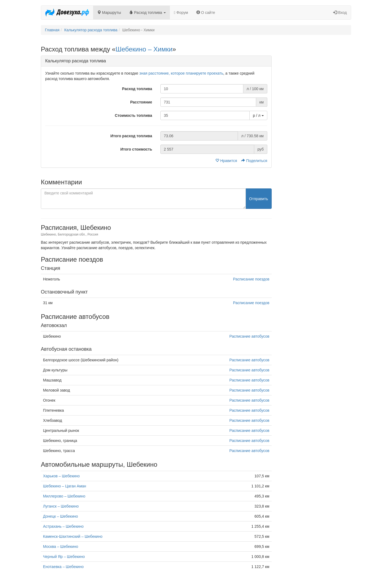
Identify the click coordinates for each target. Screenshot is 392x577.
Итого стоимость (136, 149)
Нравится (227, 161)
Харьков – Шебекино (61, 476)
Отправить (258, 199)
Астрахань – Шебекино (63, 526)
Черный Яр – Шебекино (64, 557)
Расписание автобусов (249, 336)
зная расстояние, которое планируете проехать (181, 73)
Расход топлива (148, 13)
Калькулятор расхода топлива (91, 30)
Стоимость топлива (134, 115)
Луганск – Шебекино (61, 506)
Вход (340, 13)
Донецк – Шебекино (60, 516)
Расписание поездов (251, 279)
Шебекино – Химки (144, 49)
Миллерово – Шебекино (64, 496)
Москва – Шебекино (61, 547)
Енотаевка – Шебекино (63, 567)
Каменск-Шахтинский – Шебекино (73, 536)
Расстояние (141, 102)
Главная (52, 30)
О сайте (206, 13)
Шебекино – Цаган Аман (65, 486)
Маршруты (109, 13)
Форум (181, 13)
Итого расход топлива (131, 136)
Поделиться (254, 161)
